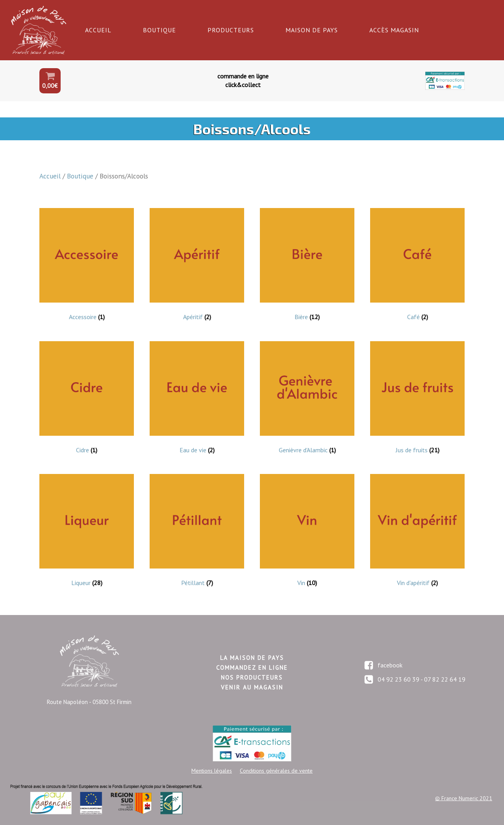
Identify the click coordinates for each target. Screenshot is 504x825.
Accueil (98, 30)
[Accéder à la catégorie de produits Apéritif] (197, 267)
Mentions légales (212, 771)
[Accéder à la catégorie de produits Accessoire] (87, 267)
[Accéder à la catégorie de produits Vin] (307, 533)
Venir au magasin (252, 687)
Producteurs (231, 30)
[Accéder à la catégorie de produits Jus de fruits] (417, 400)
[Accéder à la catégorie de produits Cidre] (87, 400)
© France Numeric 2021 (464, 798)
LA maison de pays (252, 658)
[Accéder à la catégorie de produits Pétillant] (197, 533)
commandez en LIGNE (252, 668)
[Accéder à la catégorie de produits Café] (417, 267)
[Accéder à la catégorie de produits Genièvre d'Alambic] (307, 400)
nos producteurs (252, 677)
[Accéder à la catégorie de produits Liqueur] (87, 533)
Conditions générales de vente (276, 771)
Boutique (159, 30)
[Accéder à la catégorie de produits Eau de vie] (197, 400)
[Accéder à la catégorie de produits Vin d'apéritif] (417, 533)
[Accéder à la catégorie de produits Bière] (307, 267)
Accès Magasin (394, 30)
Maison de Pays (312, 30)
